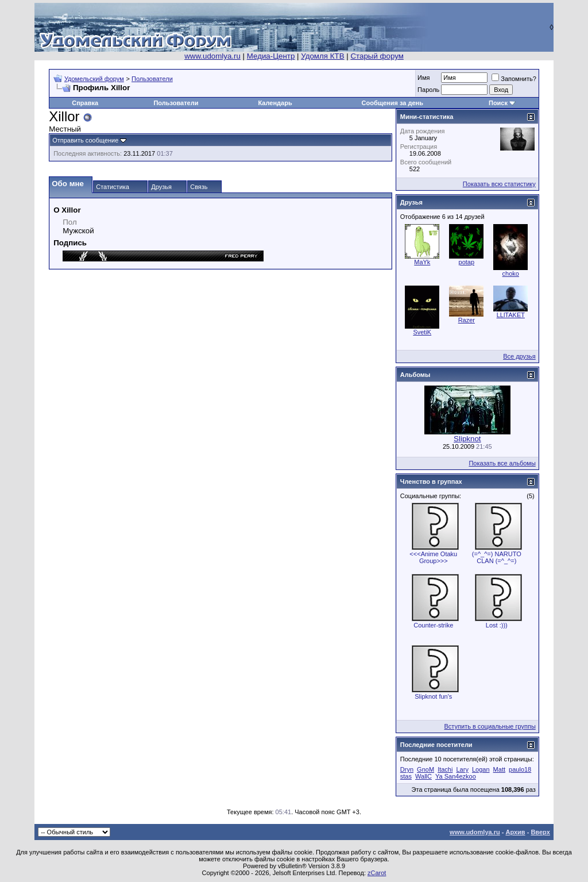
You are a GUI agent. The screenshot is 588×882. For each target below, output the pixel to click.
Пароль (428, 90)
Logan (481, 769)
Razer (467, 320)
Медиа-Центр (271, 56)
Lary (462, 769)
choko (511, 274)
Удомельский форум (94, 79)
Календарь (275, 103)
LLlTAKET (511, 315)
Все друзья (519, 356)
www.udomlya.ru (212, 56)
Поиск (498, 103)
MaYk (422, 262)
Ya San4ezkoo (456, 776)
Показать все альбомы (502, 463)
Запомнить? (514, 79)
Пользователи (152, 79)
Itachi (445, 769)
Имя (423, 78)
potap (467, 262)
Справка (85, 103)
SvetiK (422, 332)
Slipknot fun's (433, 696)
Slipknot (467, 439)
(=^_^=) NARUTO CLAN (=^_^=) (497, 557)
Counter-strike (433, 625)
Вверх (540, 832)
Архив (515, 832)
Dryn (407, 769)
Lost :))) (497, 625)
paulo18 (520, 769)
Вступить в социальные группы (490, 726)
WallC (423, 776)
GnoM (425, 769)
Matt (499, 769)
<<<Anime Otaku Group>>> (433, 557)
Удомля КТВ (322, 56)
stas (406, 776)
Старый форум (377, 56)
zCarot (377, 873)
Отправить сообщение (85, 140)
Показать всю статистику (499, 184)
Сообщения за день (392, 103)
